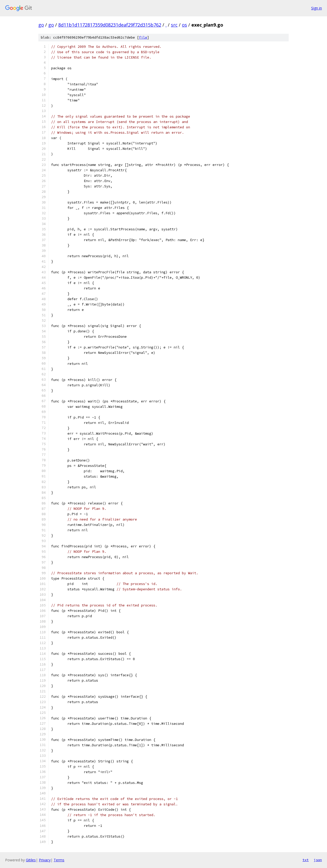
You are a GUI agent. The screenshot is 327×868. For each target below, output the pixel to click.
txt (306, 860)
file (143, 37)
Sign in (317, 8)
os (184, 25)
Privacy (45, 860)
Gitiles (31, 860)
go (41, 25)
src (174, 25)
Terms (59, 860)
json (318, 860)
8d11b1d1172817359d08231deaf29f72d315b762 (110, 25)
